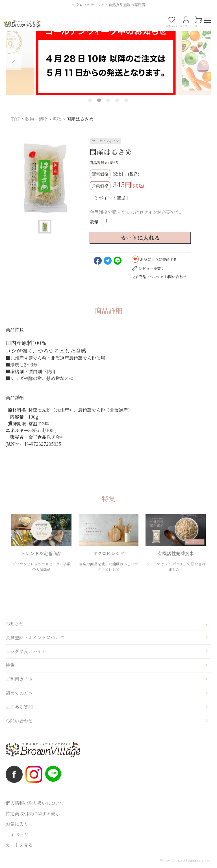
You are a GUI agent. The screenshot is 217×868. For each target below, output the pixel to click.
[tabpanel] (108, 58)
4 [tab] (117, 100)
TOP (16, 119)
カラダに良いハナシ (26, 651)
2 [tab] (99, 100)
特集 (10, 665)
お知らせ (15, 624)
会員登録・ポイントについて (35, 637)
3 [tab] (108, 100)
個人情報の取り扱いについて (35, 803)
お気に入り (17, 824)
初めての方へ (19, 693)
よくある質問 (19, 707)
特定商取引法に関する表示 (33, 814)
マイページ (17, 834)
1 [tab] (90, 100)
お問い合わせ (19, 721)
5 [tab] (126, 100)
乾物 (57, 119)
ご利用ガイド (19, 679)
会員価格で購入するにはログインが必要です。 (137, 212)
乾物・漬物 (36, 119)
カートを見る (19, 845)
